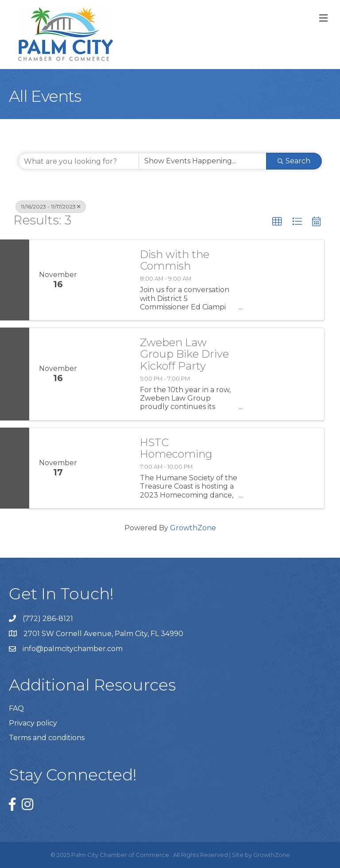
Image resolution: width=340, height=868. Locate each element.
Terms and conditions (47, 738)
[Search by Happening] (203, 161)
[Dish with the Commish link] (109, 280)
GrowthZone (193, 528)
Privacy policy (33, 723)
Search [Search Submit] (294, 161)
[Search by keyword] (79, 161)
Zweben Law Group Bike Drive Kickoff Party (184, 354)
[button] (277, 222)
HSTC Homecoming (176, 449)
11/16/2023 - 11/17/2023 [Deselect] (51, 206)
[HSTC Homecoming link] (109, 468)
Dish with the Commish (175, 260)
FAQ (16, 708)
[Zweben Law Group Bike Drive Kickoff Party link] (109, 374)
